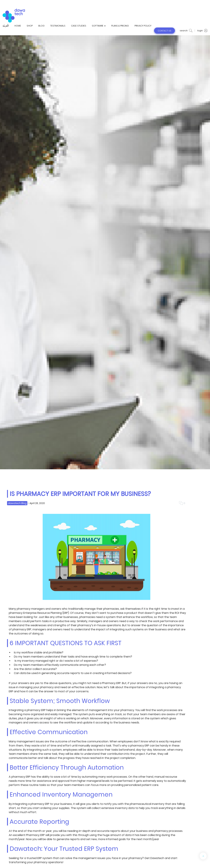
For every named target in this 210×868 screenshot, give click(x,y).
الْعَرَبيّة (6, 26)
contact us (165, 31)
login (202, 31)
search (186, 31)
